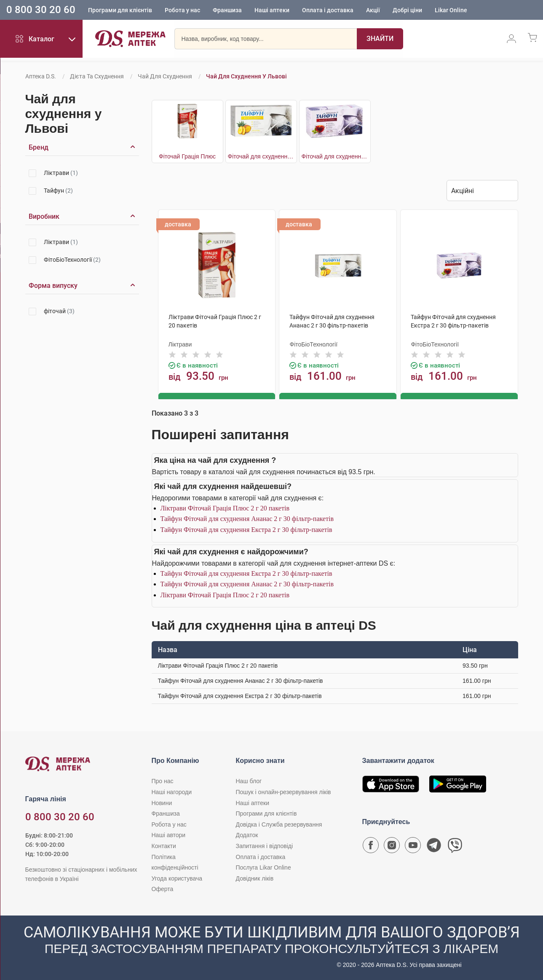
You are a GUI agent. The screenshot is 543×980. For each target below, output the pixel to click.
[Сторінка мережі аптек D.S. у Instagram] (392, 847)
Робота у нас (182, 11)
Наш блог (249, 781)
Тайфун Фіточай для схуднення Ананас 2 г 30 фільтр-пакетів (247, 518)
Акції (373, 11)
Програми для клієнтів (120, 11)
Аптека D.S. (41, 76)
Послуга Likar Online (263, 867)
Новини (162, 802)
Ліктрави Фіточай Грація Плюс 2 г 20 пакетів (225, 507)
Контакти (164, 846)
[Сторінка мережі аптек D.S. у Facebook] (371, 847)
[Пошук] (368, 40)
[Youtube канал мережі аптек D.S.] (413, 847)
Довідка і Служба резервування (279, 824)
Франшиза (227, 11)
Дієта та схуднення (97, 76)
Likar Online (451, 11)
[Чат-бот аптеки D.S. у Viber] (455, 847)
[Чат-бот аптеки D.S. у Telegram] (434, 847)
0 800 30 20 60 (41, 10)
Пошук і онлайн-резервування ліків (284, 792)
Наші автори (169, 835)
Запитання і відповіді (265, 846)
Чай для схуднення (165, 76)
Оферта (163, 889)
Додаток (247, 835)
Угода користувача (177, 878)
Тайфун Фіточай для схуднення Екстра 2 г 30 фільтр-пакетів (246, 529)
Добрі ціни (407, 11)
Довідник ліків (255, 878)
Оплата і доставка (328, 11)
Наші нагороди (172, 792)
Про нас (163, 781)
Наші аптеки (272, 11)
